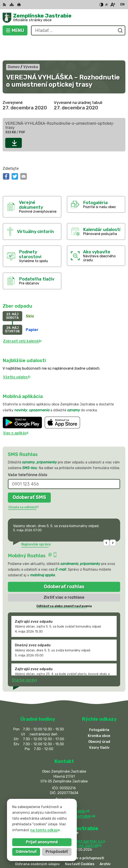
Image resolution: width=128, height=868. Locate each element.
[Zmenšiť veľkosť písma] (107, 5)
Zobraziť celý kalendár (22, 320)
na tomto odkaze (40, 830)
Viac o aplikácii (16, 412)
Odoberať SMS (29, 476)
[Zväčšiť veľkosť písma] (113, 5)
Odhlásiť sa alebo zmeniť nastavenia (64, 585)
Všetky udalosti (17, 355)
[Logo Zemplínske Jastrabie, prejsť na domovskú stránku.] (64, 18)
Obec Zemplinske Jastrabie (78, 824)
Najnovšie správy (36, 523)
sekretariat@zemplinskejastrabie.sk (64, 795)
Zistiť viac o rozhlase (64, 576)
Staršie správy (25, 658)
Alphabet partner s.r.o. (86, 820)
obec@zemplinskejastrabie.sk (64, 790)
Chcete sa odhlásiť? (24, 486)
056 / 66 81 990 (64, 785)
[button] (107, 522)
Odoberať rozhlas (64, 565)
